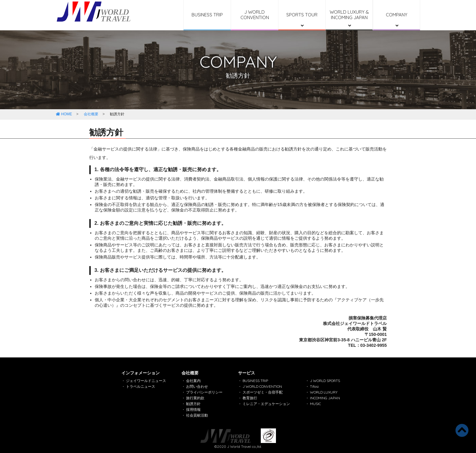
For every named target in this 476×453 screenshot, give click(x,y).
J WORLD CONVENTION (255, 15)
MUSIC (315, 404)
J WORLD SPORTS (325, 381)
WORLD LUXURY (324, 392)
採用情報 (193, 409)
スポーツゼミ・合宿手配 (263, 392)
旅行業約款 (195, 398)
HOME (64, 114)
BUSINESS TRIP (207, 15)
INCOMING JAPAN (325, 398)
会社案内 (193, 381)
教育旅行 (250, 398)
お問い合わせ (197, 386)
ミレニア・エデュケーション (266, 404)
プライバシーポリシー (204, 392)
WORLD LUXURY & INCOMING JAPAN (349, 19)
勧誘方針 (193, 404)
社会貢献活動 (197, 415)
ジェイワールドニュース (146, 381)
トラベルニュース (141, 386)
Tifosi (314, 386)
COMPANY (397, 20)
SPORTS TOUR (302, 20)
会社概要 (91, 114)
